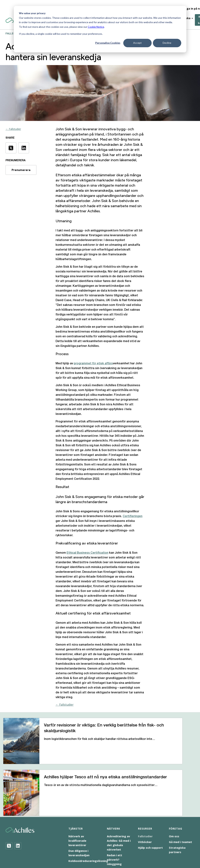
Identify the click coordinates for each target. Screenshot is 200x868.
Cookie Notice (96, 27)
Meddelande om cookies (58, 842)
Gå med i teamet (180, 802)
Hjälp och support (150, 807)
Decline (167, 43)
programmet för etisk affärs (93, 364)
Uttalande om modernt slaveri (84, 846)
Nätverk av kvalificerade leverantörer (77, 800)
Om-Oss (146, 5)
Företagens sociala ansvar (96, 842)
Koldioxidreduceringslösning (88, 821)
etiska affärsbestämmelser (94, 175)
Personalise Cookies (108, 43)
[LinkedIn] (18, 805)
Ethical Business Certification (87, 553)
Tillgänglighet (51, 846)
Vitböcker (145, 802)
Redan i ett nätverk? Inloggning (115, 819)
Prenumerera (21, 170)
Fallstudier (145, 796)
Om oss (174, 796)
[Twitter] (9, 805)
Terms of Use (165, 842)
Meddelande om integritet (134, 842)
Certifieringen (133, 516)
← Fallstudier (13, 129)
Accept (137, 43)
